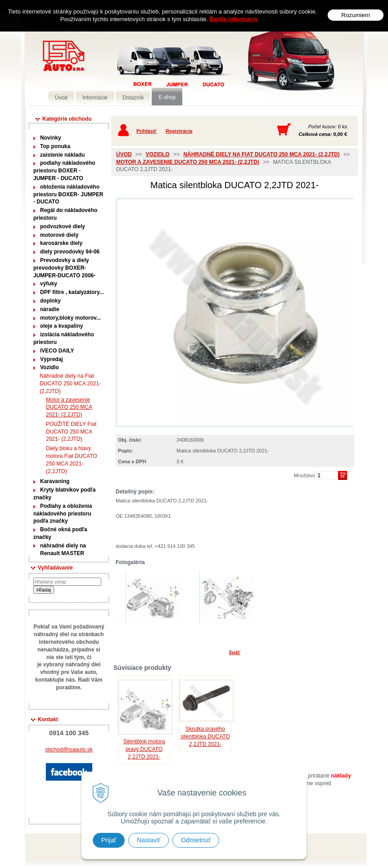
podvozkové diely (63, 226)
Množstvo (305, 475)
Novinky (51, 138)
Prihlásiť (147, 131)
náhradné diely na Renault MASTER (63, 549)
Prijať (109, 840)
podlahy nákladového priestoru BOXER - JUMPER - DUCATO (64, 171)
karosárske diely (61, 243)
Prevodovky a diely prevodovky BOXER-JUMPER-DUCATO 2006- (64, 268)
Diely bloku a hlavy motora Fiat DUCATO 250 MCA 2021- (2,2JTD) (72, 460)
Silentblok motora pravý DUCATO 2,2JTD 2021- (144, 749)
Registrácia (179, 131)
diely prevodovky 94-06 (70, 252)
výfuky (49, 284)
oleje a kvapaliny (61, 326)
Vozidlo (50, 367)
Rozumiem (356, 15)
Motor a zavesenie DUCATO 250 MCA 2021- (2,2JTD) (69, 407)
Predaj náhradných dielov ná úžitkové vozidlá (156, 70)
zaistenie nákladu (62, 155)
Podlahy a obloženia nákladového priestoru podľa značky (63, 514)
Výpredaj (52, 359)
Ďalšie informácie (234, 19)
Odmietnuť (196, 840)
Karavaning (55, 481)
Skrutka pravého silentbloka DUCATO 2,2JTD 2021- (205, 737)
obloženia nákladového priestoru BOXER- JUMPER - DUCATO (68, 194)
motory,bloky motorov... (70, 318)
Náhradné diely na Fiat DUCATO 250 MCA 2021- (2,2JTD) (70, 384)
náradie (50, 309)
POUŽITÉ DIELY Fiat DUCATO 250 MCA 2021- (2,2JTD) (71, 432)
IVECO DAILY (57, 351)
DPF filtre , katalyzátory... (72, 292)
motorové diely (59, 235)
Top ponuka (55, 146)
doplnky (50, 301)
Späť (234, 652)
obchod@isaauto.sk (69, 750)
